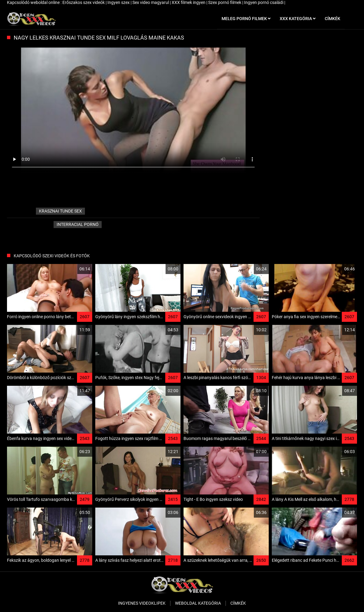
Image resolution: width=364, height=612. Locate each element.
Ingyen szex (119, 2)
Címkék (238, 603)
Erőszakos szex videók (84, 2)
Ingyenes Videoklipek (142, 603)
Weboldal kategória (198, 603)
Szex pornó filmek (225, 2)
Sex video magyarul (151, 2)
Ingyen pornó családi (264, 2)
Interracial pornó (78, 224)
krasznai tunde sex (60, 211)
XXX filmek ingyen (189, 2)
